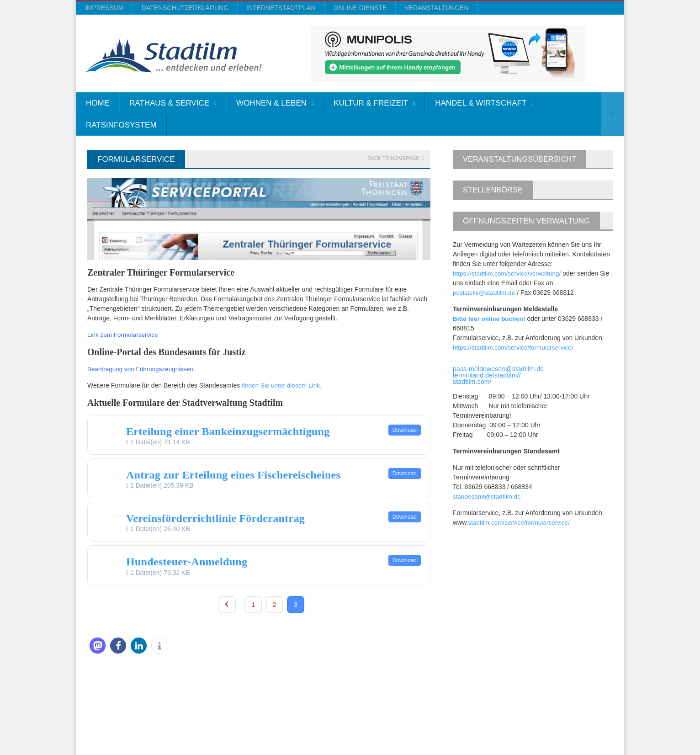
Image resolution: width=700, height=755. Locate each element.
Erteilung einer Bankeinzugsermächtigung (225, 431)
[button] (98, 646)
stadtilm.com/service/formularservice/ (520, 522)
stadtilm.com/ (472, 382)
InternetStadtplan (281, 8)
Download (405, 430)
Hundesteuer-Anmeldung (185, 562)
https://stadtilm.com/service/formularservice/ (515, 347)
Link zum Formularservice (124, 335)
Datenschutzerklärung (185, 8)
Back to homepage (393, 158)
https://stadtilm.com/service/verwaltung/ (509, 273)
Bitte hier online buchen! (490, 319)
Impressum (104, 8)
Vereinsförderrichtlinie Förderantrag (213, 518)
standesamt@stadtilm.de (488, 496)
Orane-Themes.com (264, 724)
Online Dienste (360, 8)
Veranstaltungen (436, 8)
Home (98, 103)
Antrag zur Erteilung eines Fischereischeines (230, 475)
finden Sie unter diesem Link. (283, 385)
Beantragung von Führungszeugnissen (142, 369)
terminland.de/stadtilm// (486, 375)
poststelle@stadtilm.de (485, 292)
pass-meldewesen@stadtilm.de (497, 369)
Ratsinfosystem (121, 125)
